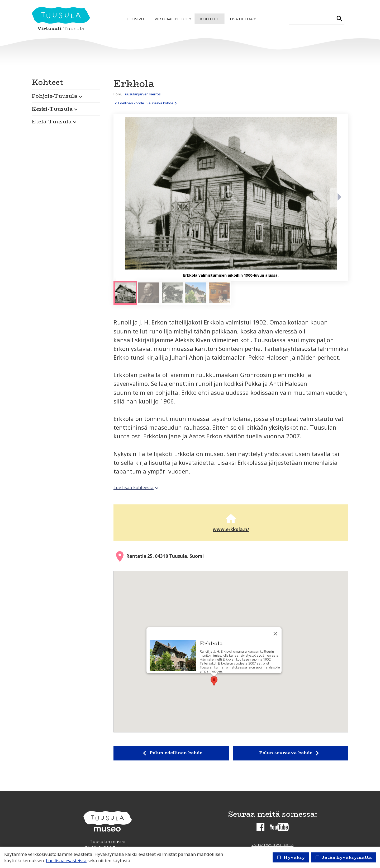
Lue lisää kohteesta (137, 487)
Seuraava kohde (162, 103)
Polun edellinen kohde (171, 753)
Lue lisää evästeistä (66, 860)
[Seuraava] (339, 198)
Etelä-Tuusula (55, 121)
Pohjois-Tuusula (58, 96)
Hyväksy (291, 857)
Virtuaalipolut (174, 20)
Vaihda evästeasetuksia (272, 845)
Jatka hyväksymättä (343, 857)
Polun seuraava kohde (291, 753)
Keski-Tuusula (55, 109)
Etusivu (136, 19)
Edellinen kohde (129, 103)
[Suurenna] (231, 198)
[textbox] (312, 19)
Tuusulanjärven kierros (142, 94)
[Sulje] (275, 634)
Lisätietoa (243, 20)
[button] (66, 95)
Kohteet (210, 19)
